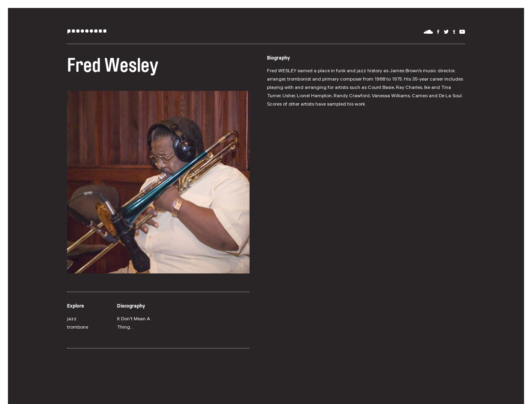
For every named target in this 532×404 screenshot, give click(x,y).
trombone (78, 328)
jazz (72, 319)
